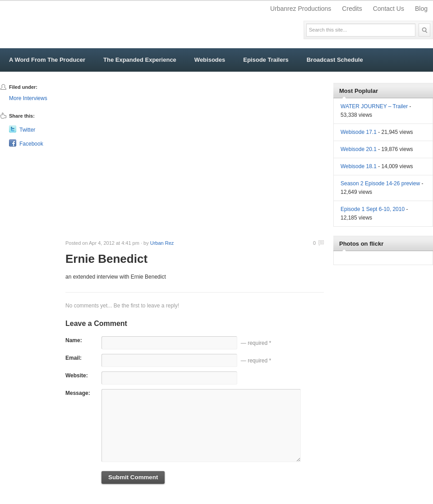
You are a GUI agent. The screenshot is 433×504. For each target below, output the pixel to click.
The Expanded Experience (140, 60)
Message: (78, 393)
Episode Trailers (266, 60)
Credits (352, 9)
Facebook (31, 144)
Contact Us (389, 9)
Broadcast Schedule (335, 60)
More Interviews (28, 98)
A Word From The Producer (47, 60)
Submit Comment (133, 477)
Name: (74, 340)
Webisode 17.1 (359, 132)
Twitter (27, 130)
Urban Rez (162, 243)
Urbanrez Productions (301, 9)
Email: (74, 358)
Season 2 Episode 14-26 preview (380, 183)
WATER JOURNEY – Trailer (374, 106)
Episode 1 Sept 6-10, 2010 (373, 209)
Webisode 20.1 (359, 149)
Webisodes (210, 60)
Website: (77, 376)
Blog (421, 9)
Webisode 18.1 (359, 166)
